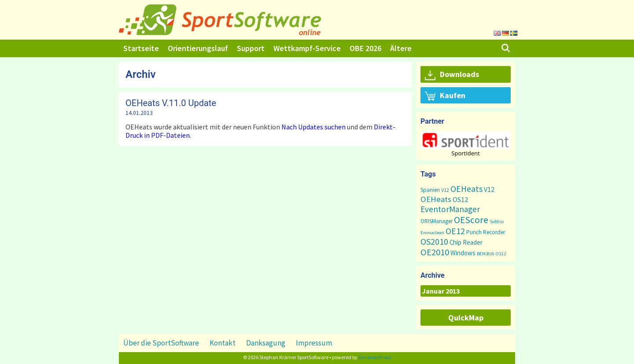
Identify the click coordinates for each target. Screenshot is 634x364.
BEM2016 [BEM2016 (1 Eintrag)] (486, 254)
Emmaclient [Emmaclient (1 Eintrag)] (432, 233)
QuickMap (466, 318)
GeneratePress (375, 357)
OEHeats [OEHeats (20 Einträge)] (466, 189)
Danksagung (266, 343)
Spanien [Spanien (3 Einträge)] (430, 190)
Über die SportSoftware (161, 343)
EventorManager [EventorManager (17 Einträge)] (450, 209)
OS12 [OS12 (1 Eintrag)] (501, 254)
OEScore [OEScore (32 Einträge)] (471, 220)
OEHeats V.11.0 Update (171, 103)
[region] (466, 144)
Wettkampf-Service (307, 48)
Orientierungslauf (198, 48)
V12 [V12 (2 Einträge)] (445, 190)
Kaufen (445, 96)
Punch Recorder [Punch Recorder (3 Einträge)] (486, 232)
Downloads (452, 75)
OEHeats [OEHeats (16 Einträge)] (436, 199)
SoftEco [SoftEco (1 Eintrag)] (497, 222)
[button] (466, 140)
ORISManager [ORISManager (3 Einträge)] (437, 221)
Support (251, 48)
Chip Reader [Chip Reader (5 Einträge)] (466, 242)
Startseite (141, 48)
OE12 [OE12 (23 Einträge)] (455, 231)
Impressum (314, 343)
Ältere (401, 48)
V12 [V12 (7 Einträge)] (489, 189)
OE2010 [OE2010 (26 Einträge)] (435, 252)
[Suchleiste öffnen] (506, 48)
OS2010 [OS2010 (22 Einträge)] (434, 241)
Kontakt (223, 343)
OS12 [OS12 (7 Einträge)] (460, 199)
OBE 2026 (365, 48)
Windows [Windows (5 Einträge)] (463, 253)
